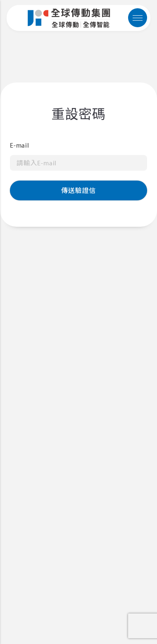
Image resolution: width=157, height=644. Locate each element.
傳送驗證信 (78, 190)
